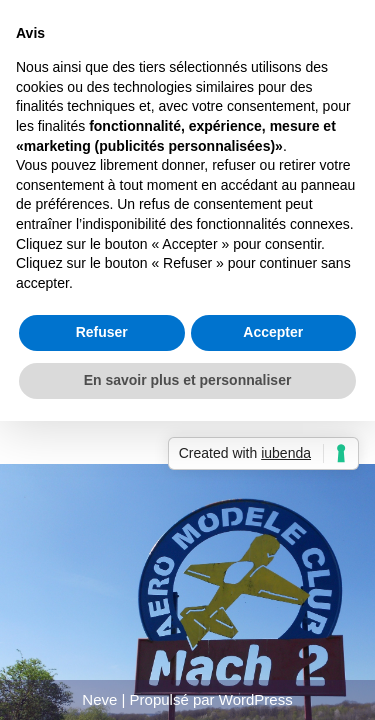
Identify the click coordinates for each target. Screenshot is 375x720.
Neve (99, 699)
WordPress (256, 699)
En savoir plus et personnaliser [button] (188, 380)
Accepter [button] (273, 332)
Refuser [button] (102, 332)
